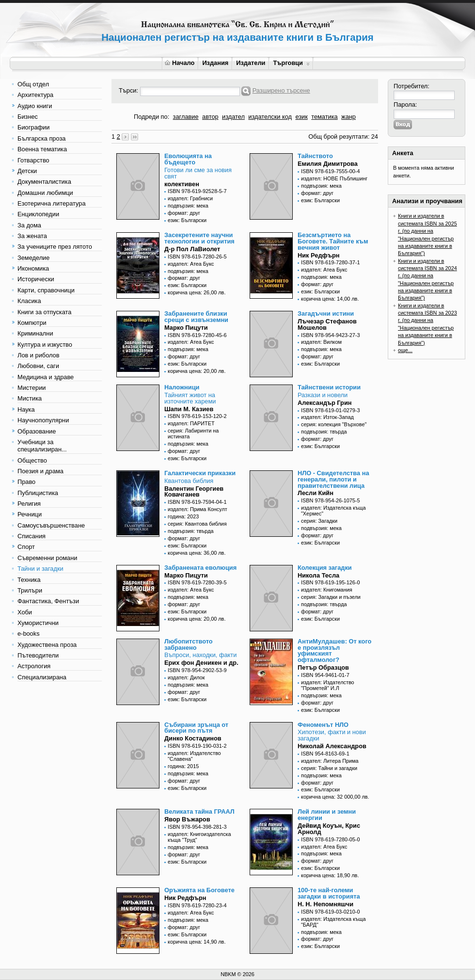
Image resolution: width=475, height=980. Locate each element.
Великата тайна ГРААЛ (199, 811)
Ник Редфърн (319, 255)
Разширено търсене (281, 90)
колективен (182, 184)
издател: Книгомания (327, 590)
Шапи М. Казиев (189, 409)
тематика (324, 117)
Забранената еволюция (200, 568)
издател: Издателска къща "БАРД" (333, 922)
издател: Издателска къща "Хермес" (333, 511)
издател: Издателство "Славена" (194, 756)
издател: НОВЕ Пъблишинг (334, 178)
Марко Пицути (186, 328)
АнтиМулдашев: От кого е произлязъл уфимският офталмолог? (334, 651)
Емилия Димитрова (328, 164)
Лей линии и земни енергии (327, 815)
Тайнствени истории (329, 387)
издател (233, 117)
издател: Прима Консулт (198, 509)
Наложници (182, 387)
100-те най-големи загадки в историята (329, 893)
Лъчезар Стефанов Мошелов (327, 324)
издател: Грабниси (190, 198)
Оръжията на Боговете (199, 890)
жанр (348, 117)
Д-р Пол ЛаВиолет (192, 249)
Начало (180, 63)
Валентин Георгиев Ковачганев (194, 492)
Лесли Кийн (316, 493)
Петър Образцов (323, 667)
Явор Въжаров (187, 819)
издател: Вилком (321, 342)
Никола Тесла (318, 575)
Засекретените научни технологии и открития (199, 238)
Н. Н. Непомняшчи (325, 904)
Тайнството (315, 156)
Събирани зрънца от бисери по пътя (196, 728)
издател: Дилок (186, 677)
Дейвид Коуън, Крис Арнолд (329, 829)
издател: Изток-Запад (327, 417)
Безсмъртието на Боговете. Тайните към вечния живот (333, 241)
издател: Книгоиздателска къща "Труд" (199, 837)
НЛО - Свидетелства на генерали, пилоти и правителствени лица (333, 479)
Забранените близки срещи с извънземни (196, 317)
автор (210, 117)
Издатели (251, 63)
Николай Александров (332, 746)
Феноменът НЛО (323, 725)
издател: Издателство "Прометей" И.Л (328, 685)
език (301, 117)
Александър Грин (325, 403)
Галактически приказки (200, 473)
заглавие (186, 117)
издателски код (270, 117)
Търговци (291, 63)
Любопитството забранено (189, 644)
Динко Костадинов (193, 738)
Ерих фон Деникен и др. (201, 663)
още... (405, 350)
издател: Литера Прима (330, 761)
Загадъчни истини (326, 313)
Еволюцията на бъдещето (188, 159)
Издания (215, 63)
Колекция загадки (325, 568)
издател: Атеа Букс (191, 264)
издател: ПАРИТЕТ (191, 423)
